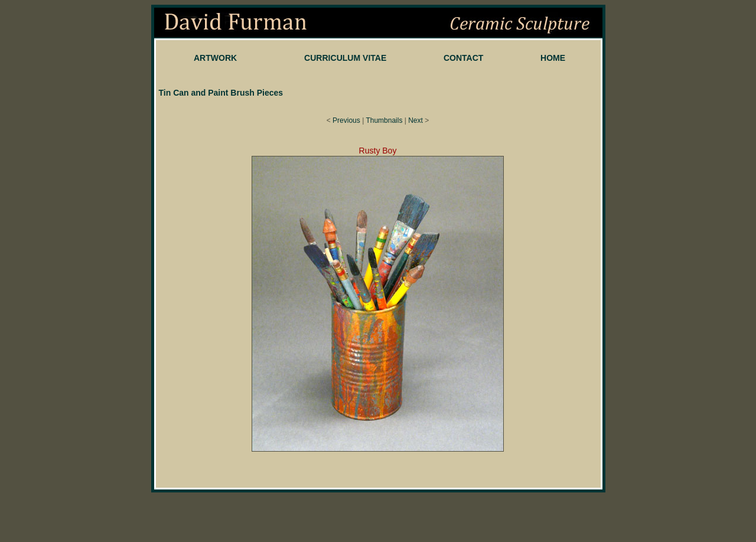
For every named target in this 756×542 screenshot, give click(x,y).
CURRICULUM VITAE (345, 58)
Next (416, 120)
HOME (553, 58)
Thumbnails (384, 120)
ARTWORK (215, 58)
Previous (346, 120)
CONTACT (464, 58)
